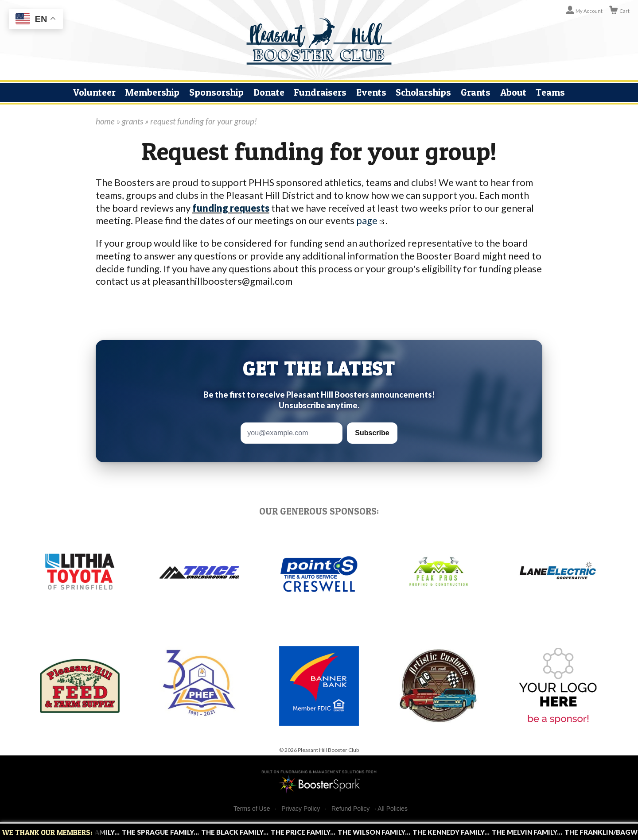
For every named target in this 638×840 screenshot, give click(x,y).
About (513, 92)
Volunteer (94, 92)
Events (371, 92)
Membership (152, 92)
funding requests (231, 208)
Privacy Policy (301, 809)
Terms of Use (252, 809)
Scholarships (423, 92)
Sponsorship (216, 92)
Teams (550, 92)
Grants (476, 92)
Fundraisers (320, 92)
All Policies (393, 809)
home (105, 121)
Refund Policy (350, 809)
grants (132, 121)
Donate (269, 92)
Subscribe (372, 433)
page (367, 220)
